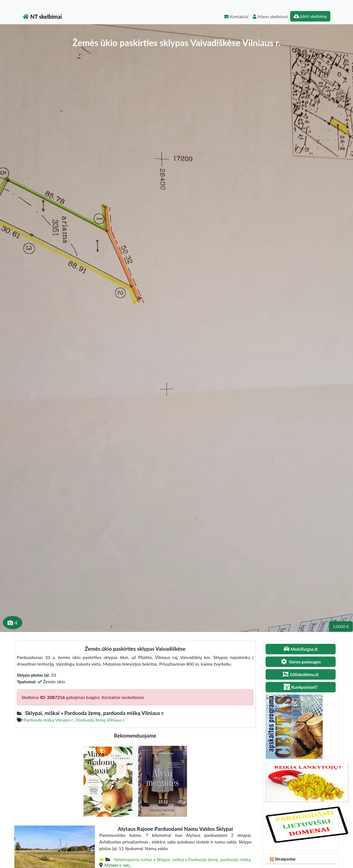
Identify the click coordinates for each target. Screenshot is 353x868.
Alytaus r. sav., (117, 865)
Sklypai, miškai (170, 859)
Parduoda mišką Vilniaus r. (49, 720)
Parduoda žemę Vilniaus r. (101, 720)
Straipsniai (285, 859)
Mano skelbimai (270, 16)
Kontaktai (236, 16)
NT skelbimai (42, 17)
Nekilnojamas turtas (133, 859)
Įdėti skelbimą (310, 16)
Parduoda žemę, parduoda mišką (220, 859)
